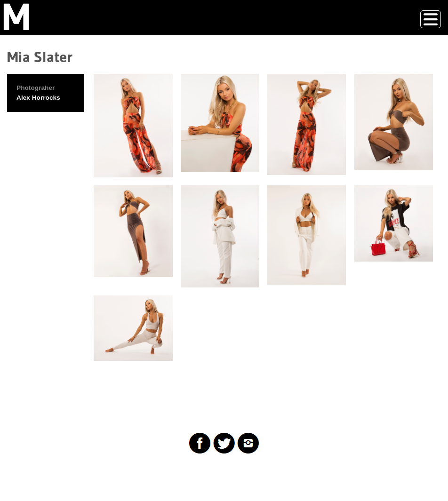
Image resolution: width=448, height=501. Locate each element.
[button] (133, 126)
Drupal (54, 474)
